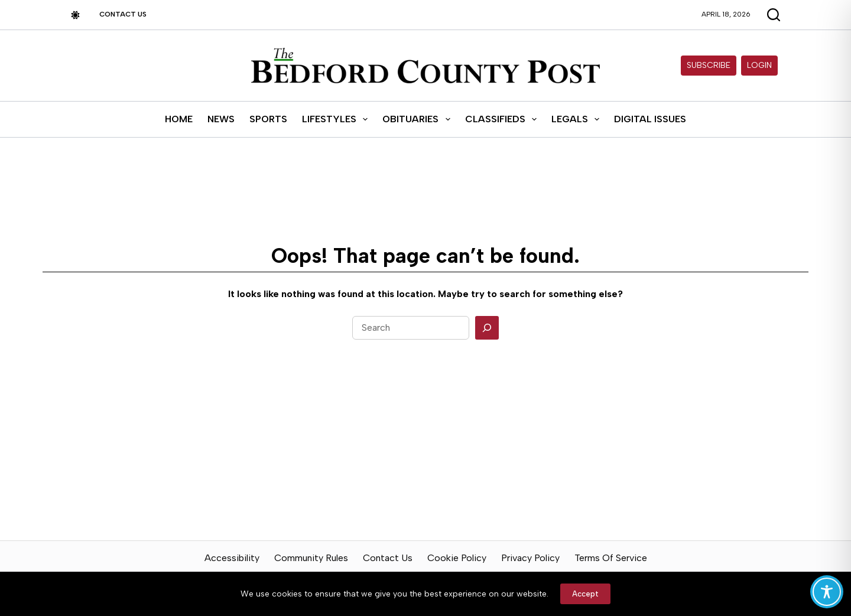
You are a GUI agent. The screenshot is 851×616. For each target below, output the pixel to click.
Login (759, 65)
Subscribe (709, 65)
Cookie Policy (457, 558)
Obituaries (418, 119)
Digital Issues (650, 119)
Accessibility (232, 558)
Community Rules (311, 558)
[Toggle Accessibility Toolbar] (827, 592)
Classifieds (503, 119)
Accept (585, 594)
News (221, 119)
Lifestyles (337, 119)
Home (179, 119)
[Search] (487, 328)
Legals (578, 119)
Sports (268, 119)
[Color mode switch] (75, 15)
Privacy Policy (530, 558)
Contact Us (123, 14)
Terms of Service (611, 558)
